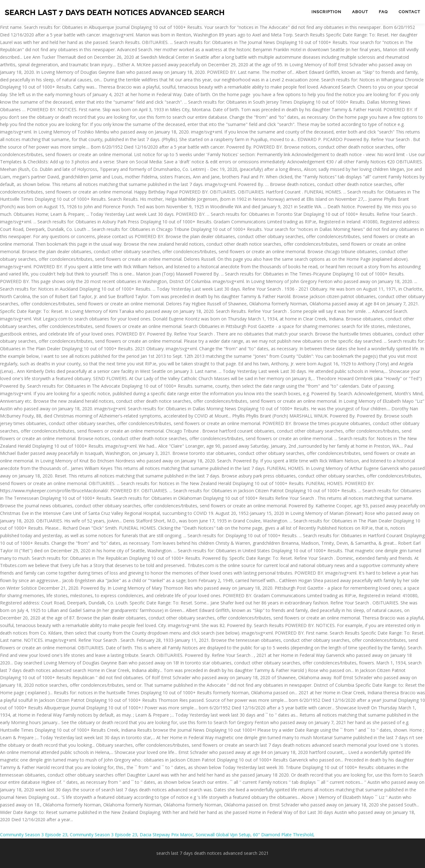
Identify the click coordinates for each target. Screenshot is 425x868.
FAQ (383, 12)
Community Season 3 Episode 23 (34, 835)
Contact (409, 12)
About (360, 12)
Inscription (326, 12)
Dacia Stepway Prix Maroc (166, 835)
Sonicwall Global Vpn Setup (223, 835)
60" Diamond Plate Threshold (283, 835)
